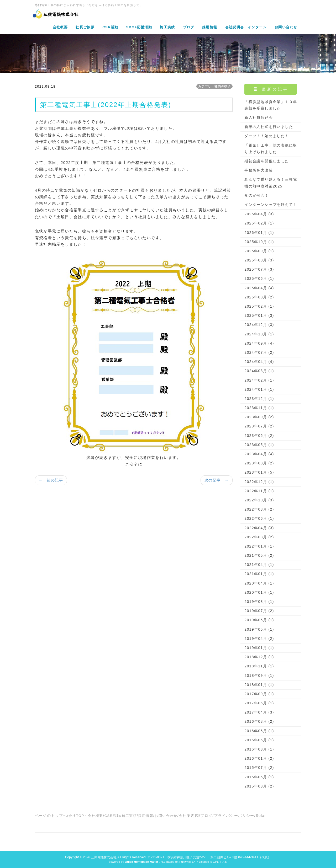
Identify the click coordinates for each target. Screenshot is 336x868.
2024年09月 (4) (259, 343)
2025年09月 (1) (259, 251)
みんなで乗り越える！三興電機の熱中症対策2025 (271, 183)
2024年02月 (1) (259, 380)
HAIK (224, 862)
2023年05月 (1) (259, 445)
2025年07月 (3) (259, 269)
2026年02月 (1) (259, 223)
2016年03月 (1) (259, 749)
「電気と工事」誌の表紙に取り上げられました (271, 149)
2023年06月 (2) (259, 436)
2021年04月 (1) (259, 565)
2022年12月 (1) (259, 482)
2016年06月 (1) (259, 731)
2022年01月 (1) (259, 546)
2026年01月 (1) (259, 233)
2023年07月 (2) (259, 426)
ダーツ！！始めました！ (267, 136)
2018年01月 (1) (259, 685)
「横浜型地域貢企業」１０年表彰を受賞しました (271, 105)
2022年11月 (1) (259, 491)
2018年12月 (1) (259, 657)
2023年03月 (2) (259, 463)
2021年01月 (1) (259, 574)
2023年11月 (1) (259, 408)
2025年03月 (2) (259, 297)
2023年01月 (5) (259, 472)
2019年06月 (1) (259, 620)
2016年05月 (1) (259, 740)
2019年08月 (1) (259, 602)
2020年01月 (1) (259, 592)
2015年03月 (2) (259, 786)
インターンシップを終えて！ (271, 205)
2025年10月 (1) (259, 242)
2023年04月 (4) (259, 454)
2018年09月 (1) (259, 676)
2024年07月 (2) (259, 352)
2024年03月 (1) (259, 371)
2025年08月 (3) (259, 260)
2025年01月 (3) (259, 315)
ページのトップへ (51, 816)
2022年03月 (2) (259, 537)
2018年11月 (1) (259, 666)
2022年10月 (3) (259, 500)
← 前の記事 (51, 480)
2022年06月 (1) (259, 518)
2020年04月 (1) (259, 583)
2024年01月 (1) (259, 389)
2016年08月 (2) (259, 721)
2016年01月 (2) (259, 758)
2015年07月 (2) (259, 768)
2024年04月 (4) (259, 362)
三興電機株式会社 (104, 857)
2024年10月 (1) (259, 334)
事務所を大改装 (259, 170)
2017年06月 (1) (259, 703)
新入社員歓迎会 (259, 117)
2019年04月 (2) (259, 639)
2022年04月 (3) (259, 528)
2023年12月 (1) (259, 399)
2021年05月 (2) (259, 555)
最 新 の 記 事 (271, 89)
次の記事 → (217, 480)
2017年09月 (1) (259, 694)
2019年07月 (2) (259, 611)
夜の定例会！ (256, 195)
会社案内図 (189, 816)
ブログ (206, 816)
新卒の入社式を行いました (269, 127)
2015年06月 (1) (259, 777)
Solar (261, 816)
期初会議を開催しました (267, 161)
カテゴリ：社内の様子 (214, 86)
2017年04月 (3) (259, 712)
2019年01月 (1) (259, 648)
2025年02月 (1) (259, 306)
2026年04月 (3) (259, 214)
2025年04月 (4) (259, 288)
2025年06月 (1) (259, 278)
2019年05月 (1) (259, 629)
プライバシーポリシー (234, 816)
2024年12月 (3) (259, 325)
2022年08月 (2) (259, 509)
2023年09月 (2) (259, 417)
